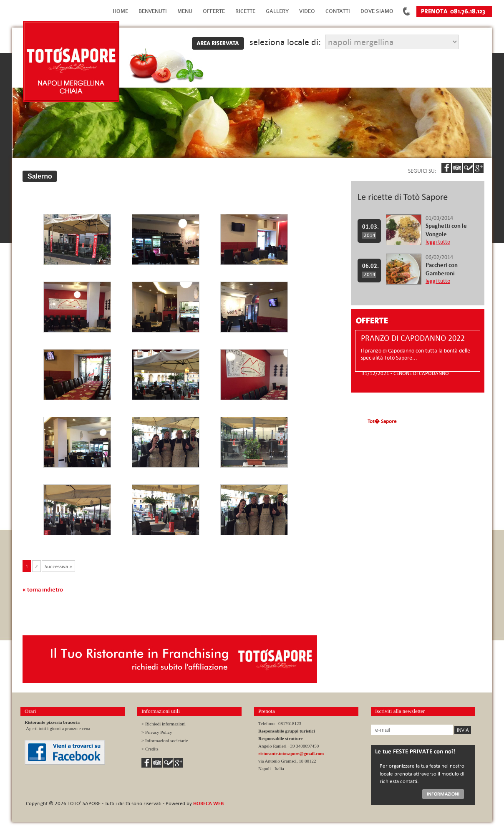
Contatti (338, 11)
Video (307, 11)
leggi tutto (438, 242)
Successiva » (58, 566)
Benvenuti (153, 11)
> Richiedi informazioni (164, 724)
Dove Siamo (377, 11)
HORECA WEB (208, 803)
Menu (185, 11)
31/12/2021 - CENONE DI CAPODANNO (405, 373)
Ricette (245, 11)
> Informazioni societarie (165, 740)
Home (120, 11)
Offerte (214, 11)
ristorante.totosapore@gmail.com (291, 753)
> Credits (150, 749)
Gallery (277, 11)
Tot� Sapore (382, 421)
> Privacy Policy (157, 732)
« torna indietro (43, 589)
